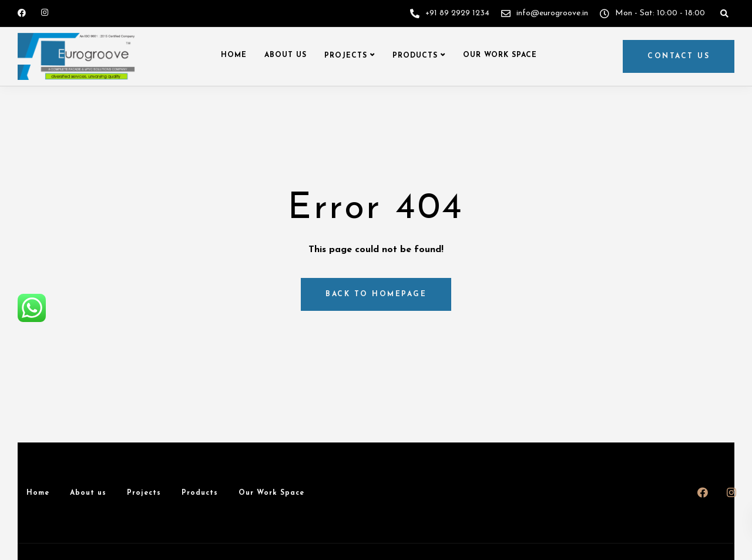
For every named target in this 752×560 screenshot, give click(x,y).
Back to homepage (376, 294)
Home (234, 55)
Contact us (679, 56)
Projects (346, 56)
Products (415, 56)
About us (286, 55)
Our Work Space (500, 55)
